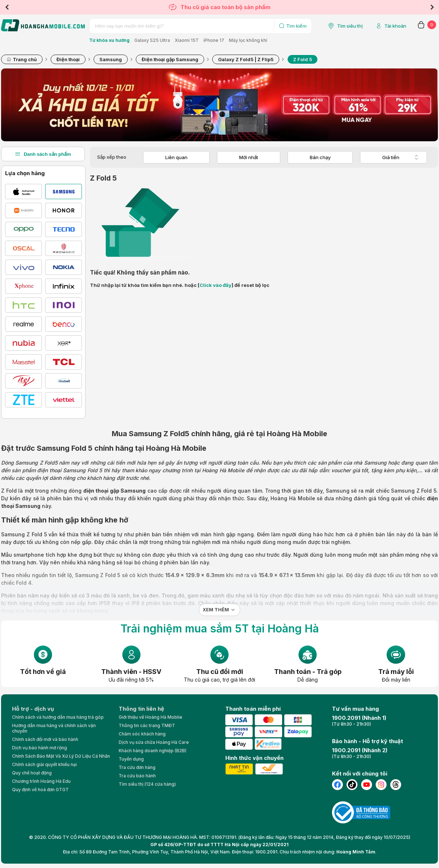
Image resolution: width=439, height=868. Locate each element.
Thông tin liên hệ (141, 709)
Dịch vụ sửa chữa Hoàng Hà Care (154, 742)
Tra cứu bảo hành (137, 776)
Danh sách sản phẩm (43, 154)
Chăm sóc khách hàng (142, 734)
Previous (7, 7)
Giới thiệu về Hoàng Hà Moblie (151, 717)
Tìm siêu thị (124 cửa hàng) (147, 784)
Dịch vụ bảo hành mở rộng (39, 748)
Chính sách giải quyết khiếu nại (44, 764)
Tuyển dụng (131, 759)
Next (432, 7)
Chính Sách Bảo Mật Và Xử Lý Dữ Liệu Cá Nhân (61, 756)
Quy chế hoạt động (32, 773)
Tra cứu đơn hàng (137, 767)
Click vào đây (215, 285)
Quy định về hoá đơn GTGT (40, 790)
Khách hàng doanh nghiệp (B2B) (153, 751)
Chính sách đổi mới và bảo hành (45, 739)
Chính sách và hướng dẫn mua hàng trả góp (58, 717)
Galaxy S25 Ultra (152, 40)
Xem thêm (216, 610)
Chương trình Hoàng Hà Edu (41, 781)
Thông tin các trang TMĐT (147, 725)
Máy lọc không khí (248, 40)
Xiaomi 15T (187, 40)
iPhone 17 (214, 40)
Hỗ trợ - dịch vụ (33, 709)
